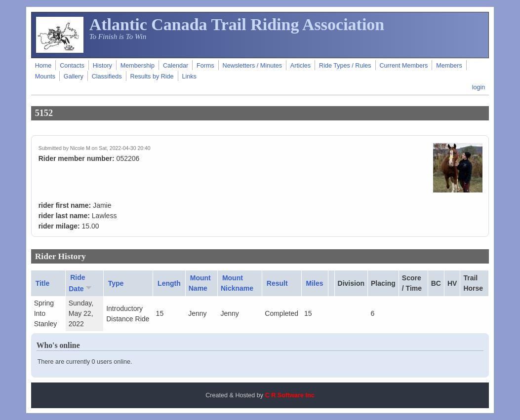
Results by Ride (152, 76)
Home (43, 66)
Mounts (45, 76)
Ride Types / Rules (345, 66)
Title (43, 283)
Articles (300, 66)
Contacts (72, 66)
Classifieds (107, 76)
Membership (138, 66)
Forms (205, 66)
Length (169, 283)
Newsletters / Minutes (252, 66)
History (102, 66)
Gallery (74, 76)
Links (189, 76)
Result (277, 283)
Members (449, 66)
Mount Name (200, 283)
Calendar (176, 66)
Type (116, 283)
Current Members (403, 66)
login (479, 87)
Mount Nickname (237, 283)
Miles (315, 283)
